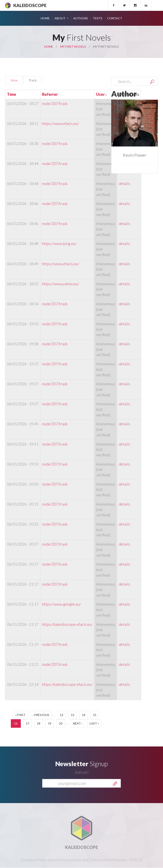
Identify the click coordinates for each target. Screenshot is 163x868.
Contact (115, 18)
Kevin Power (135, 155)
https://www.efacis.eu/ (60, 123)
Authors (81, 18)
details (124, 183)
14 (84, 715)
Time (12, 94)
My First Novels (73, 47)
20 (61, 723)
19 (50, 723)
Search (152, 82)
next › (78, 723)
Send (115, 789)
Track (35, 80)
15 (95, 715)
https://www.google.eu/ (61, 604)
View (14, 80)
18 (39, 723)
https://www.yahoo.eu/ (60, 284)
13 (73, 715)
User (102, 94)
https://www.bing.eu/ (59, 243)
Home (45, 18)
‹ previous (41, 715)
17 (28, 723)
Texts (98, 18)
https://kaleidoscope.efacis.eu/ (67, 624)
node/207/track (55, 103)
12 (62, 715)
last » (94, 723)
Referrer (50, 94)
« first (20, 715)
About (60, 18)
